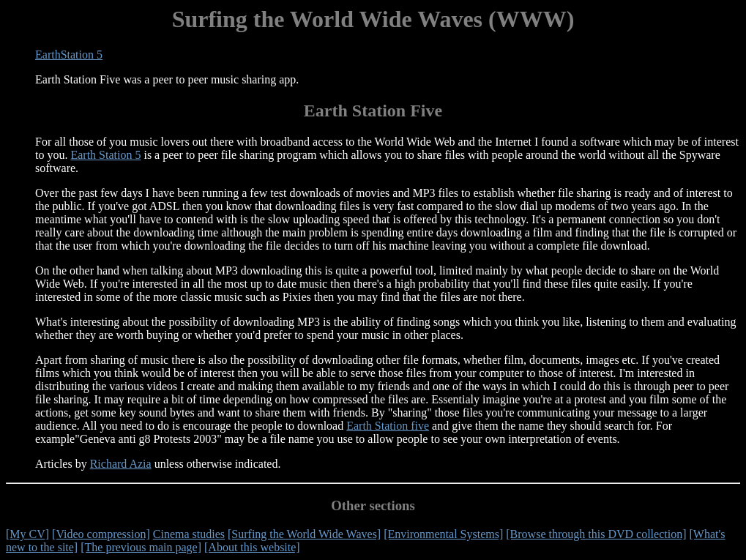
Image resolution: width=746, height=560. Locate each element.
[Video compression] (101, 534)
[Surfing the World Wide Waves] (304, 534)
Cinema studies (189, 534)
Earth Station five (388, 426)
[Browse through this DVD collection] (596, 534)
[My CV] (27, 534)
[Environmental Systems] (443, 534)
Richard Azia (121, 464)
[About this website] (252, 547)
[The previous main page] (141, 547)
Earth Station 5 (105, 155)
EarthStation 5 (69, 55)
